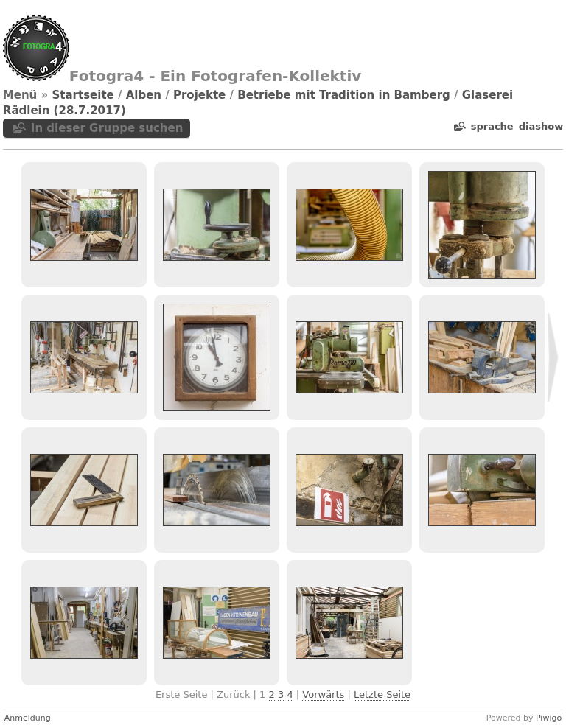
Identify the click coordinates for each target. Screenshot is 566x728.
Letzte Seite (382, 694)
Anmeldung (28, 718)
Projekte (199, 95)
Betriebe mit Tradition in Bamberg (344, 95)
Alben (144, 95)
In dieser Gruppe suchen (107, 128)
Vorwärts (323, 694)
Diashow (541, 126)
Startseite (83, 95)
